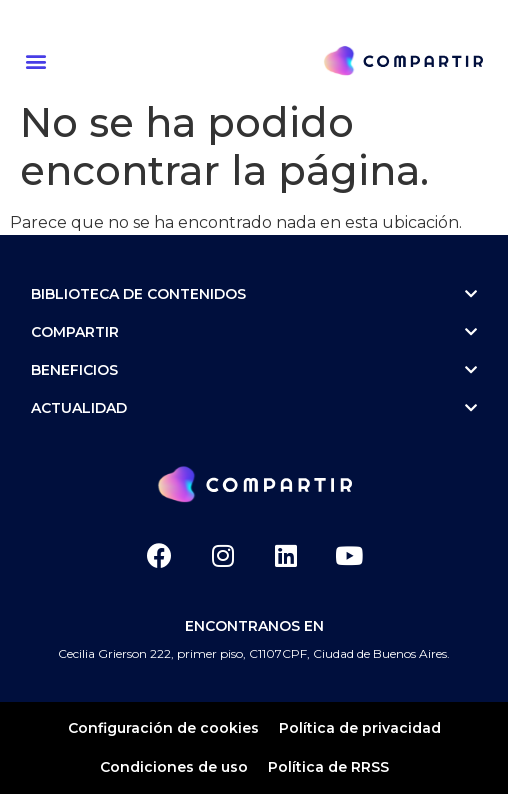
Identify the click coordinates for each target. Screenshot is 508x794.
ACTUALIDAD (254, 408)
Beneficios (254, 370)
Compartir (254, 332)
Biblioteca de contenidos (254, 294)
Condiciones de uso (174, 767)
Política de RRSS (328, 767)
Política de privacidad (360, 728)
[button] (39, 60)
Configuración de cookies (163, 728)
